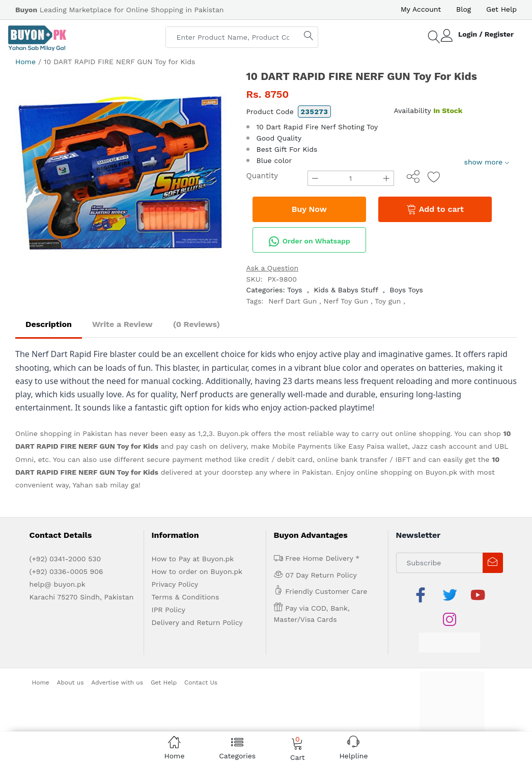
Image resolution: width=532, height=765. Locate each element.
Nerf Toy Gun (346, 301)
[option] (123, 178)
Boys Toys (406, 290)
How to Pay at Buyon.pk (193, 559)
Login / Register (486, 34)
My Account (421, 9)
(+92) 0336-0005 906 (66, 571)
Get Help (501, 9)
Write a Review (122, 324)
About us (71, 682)
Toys (295, 290)
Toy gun (388, 301)
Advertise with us (117, 682)
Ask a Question (273, 268)
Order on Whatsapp (309, 241)
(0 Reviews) (197, 324)
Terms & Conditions (186, 597)
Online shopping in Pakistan (64, 433)
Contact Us (201, 682)
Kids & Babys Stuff (346, 290)
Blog (464, 9)
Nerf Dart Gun (292, 301)
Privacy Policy (175, 584)
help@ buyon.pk (58, 584)
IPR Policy (169, 610)
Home (25, 62)
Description (49, 324)
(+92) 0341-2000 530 (65, 559)
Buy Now (309, 209)
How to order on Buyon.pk (197, 571)
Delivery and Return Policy (197, 622)
